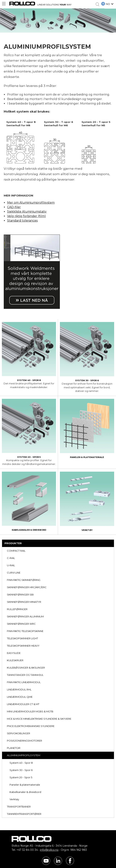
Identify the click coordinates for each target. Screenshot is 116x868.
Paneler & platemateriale (25, 785)
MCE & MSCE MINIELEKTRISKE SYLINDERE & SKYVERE (39, 719)
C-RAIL (11, 558)
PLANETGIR (14, 748)
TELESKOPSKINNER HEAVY (23, 646)
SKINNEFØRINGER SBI (20, 595)
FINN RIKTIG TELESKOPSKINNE (25, 631)
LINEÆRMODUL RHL (19, 689)
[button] (110, 4)
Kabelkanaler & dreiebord (25, 792)
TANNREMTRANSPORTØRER (24, 814)
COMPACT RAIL (16, 551)
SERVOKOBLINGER (19, 733)
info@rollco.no (49, 850)
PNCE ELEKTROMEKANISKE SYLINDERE (31, 726)
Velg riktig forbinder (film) (26, 216)
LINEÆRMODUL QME (20, 697)
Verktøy (14, 799)
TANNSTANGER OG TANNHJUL (25, 675)
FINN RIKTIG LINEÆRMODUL (24, 682)
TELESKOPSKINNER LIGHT (22, 638)
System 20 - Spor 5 (21, 777)
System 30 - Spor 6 (21, 770)
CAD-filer (14, 207)
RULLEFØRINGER (17, 609)
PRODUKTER (13, 543)
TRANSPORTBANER (19, 807)
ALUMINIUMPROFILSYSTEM (24, 755)
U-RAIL (11, 565)
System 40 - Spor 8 (21, 763)
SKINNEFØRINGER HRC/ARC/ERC (27, 587)
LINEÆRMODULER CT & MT (23, 704)
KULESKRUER (15, 660)
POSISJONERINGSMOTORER (25, 741)
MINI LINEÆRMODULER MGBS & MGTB (30, 711)
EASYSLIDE (14, 653)
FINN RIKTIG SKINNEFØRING (24, 580)
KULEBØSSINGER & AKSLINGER (26, 668)
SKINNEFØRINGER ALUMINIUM (25, 616)
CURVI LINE (14, 573)
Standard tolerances (22, 221)
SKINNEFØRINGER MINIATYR (24, 602)
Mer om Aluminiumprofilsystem (31, 203)
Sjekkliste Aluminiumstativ (27, 212)
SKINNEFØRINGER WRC (21, 624)
